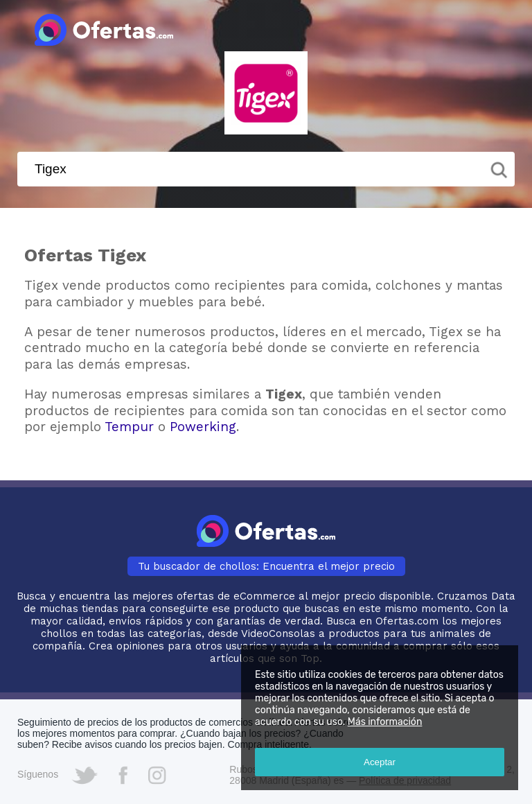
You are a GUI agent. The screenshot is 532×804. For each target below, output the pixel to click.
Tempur (129, 427)
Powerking (203, 427)
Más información (385, 722)
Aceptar (380, 762)
